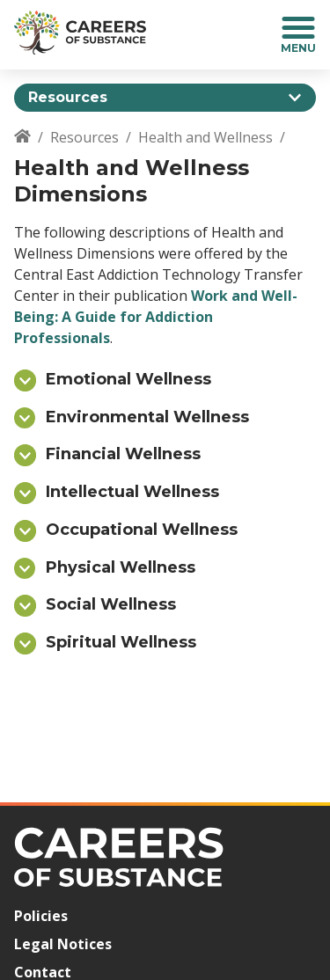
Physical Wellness (121, 567)
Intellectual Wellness (132, 492)
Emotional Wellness (128, 379)
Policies (41, 916)
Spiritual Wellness (121, 642)
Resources (84, 137)
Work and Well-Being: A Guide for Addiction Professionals (156, 317)
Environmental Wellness (147, 417)
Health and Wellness (205, 137)
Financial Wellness (123, 454)
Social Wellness (111, 604)
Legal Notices (63, 944)
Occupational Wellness (142, 530)
